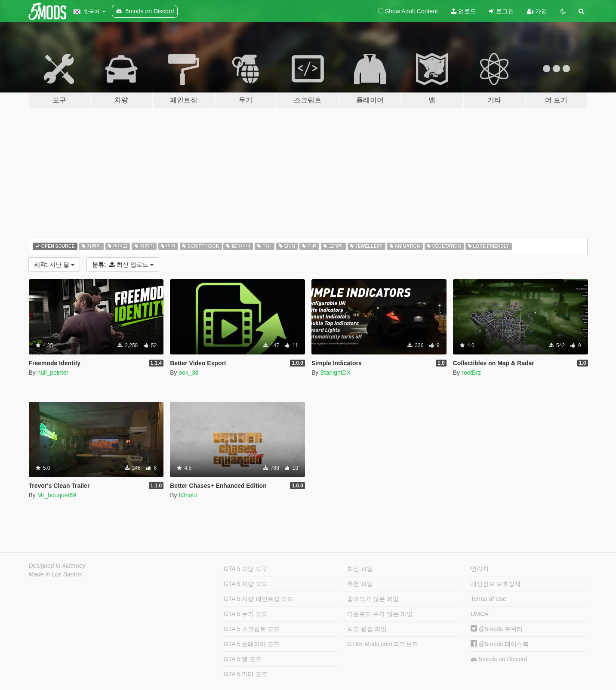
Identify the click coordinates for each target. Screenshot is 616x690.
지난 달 (54, 265)
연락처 (480, 569)
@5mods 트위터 (497, 629)
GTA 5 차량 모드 (246, 584)
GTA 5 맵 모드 (243, 659)
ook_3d (188, 373)
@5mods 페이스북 (500, 644)
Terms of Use (488, 599)
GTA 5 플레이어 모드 (252, 644)
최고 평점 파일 (367, 629)
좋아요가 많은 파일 (373, 599)
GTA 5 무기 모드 (246, 614)
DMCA (479, 614)
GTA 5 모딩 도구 (246, 569)
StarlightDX (335, 373)
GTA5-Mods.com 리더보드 (383, 644)
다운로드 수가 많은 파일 (380, 614)
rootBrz (471, 373)
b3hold (188, 495)
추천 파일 (360, 584)
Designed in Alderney (57, 566)
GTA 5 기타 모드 (246, 674)
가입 (537, 11)
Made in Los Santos (55, 574)
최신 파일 (360, 569)
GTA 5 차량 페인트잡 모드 (259, 599)
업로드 (464, 11)
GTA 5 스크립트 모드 (252, 629)
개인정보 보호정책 (496, 584)
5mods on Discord (499, 659)
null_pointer (53, 373)
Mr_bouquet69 (57, 495)
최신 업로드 (123, 265)
